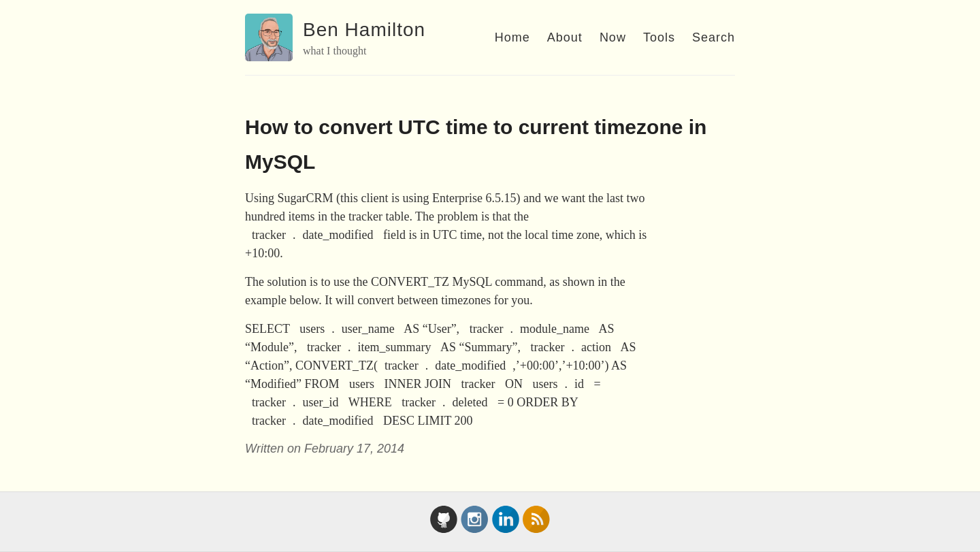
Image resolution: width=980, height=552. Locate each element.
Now (613, 37)
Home (512, 37)
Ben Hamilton (364, 30)
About (565, 37)
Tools (659, 37)
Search (714, 37)
